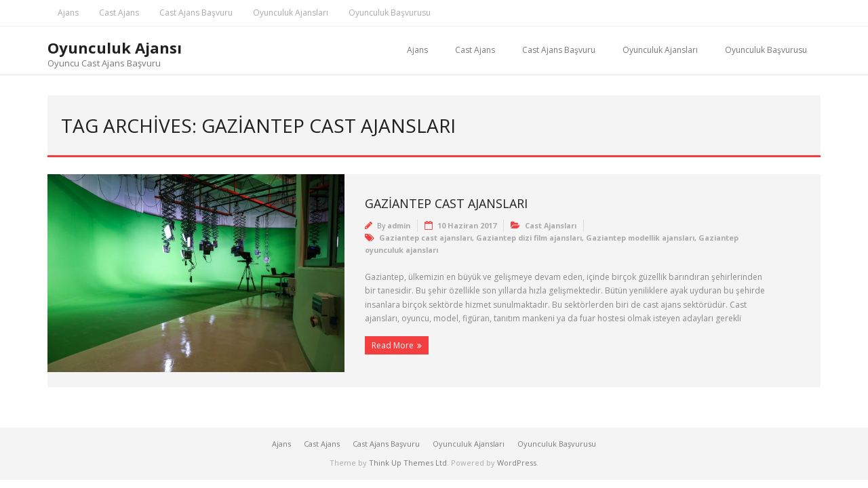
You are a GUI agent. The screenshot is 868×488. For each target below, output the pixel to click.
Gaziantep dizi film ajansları (529, 238)
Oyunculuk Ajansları (291, 13)
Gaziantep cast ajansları (426, 238)
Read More (393, 345)
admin (399, 225)
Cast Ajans (119, 13)
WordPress (517, 463)
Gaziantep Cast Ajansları (446, 203)
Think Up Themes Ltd (408, 463)
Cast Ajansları (551, 225)
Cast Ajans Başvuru (196, 13)
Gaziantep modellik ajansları (640, 238)
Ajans (68, 13)
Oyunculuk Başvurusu (390, 13)
